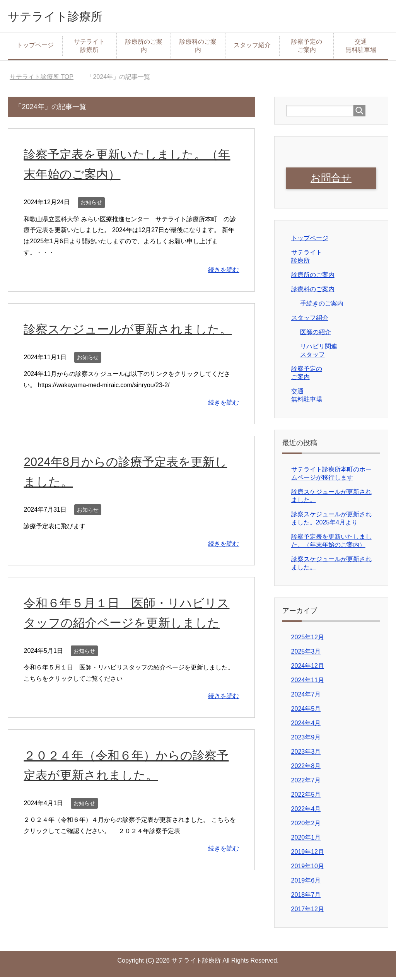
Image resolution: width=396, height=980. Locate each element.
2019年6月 (306, 884)
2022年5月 (306, 798)
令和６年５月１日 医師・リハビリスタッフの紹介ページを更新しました (131, 644)
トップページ (35, 47)
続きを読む (224, 272)
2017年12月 (308, 912)
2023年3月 (306, 755)
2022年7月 (306, 783)
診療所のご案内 (144, 48)
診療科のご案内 (198, 48)
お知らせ (91, 204)
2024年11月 (308, 683)
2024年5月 (306, 712)
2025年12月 (308, 640)
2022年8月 (306, 769)
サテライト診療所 (64, 17)
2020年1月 (306, 841)
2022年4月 (306, 812)
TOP (42, 79)
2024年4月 (306, 726)
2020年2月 (306, 826)
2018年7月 (306, 898)
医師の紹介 (316, 335)
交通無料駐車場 (361, 48)
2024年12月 (308, 669)
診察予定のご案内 (307, 48)
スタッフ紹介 (252, 47)
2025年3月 (306, 655)
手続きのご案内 (322, 306)
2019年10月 (308, 869)
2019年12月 (308, 855)
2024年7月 (306, 697)
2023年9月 (306, 740)
